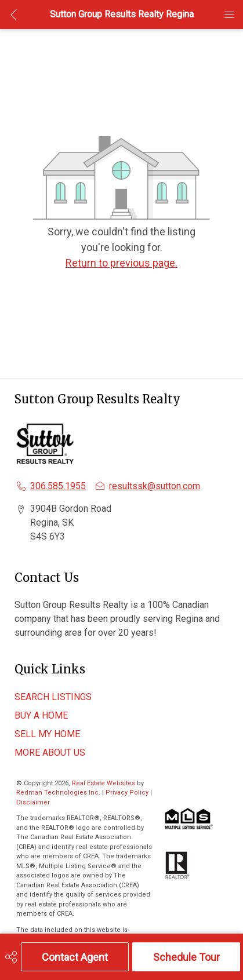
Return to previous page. (122, 263)
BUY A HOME (41, 715)
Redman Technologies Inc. (59, 793)
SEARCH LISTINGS (53, 697)
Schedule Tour (186, 957)
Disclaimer (33, 802)
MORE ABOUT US (50, 753)
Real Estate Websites (104, 783)
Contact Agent (75, 957)
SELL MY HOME (47, 734)
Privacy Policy (127, 793)
